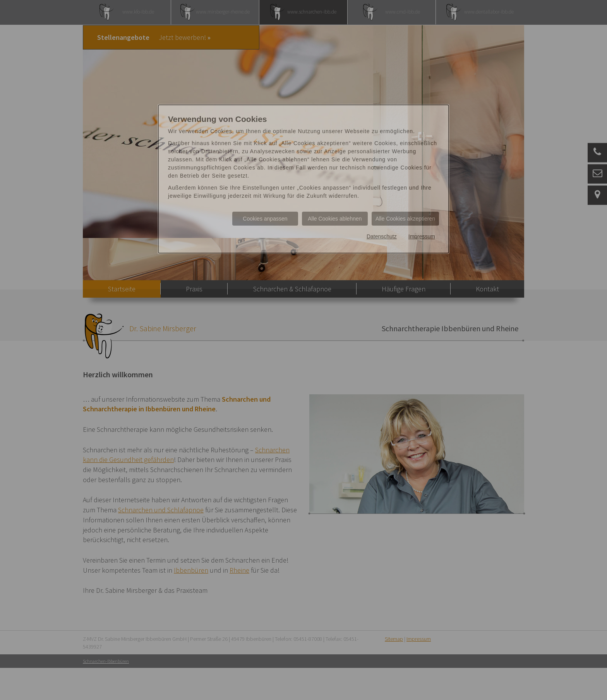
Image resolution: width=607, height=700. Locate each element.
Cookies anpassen (265, 219)
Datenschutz (382, 236)
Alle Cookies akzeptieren (405, 219)
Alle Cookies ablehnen (335, 219)
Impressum (422, 236)
